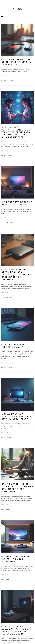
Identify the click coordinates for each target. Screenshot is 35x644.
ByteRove (17, 9)
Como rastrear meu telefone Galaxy (14, 346)
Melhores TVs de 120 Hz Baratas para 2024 (17, 203)
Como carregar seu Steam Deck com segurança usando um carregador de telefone (16, 275)
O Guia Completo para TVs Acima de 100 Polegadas (15, 559)
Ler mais (5, 75)
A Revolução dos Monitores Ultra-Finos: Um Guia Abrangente (17, 417)
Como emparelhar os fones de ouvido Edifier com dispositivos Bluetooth (17, 488)
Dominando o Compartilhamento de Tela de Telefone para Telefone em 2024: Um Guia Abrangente (16, 132)
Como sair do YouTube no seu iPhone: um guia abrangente (17, 62)
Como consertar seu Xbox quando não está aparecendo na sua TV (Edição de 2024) (16, 630)
